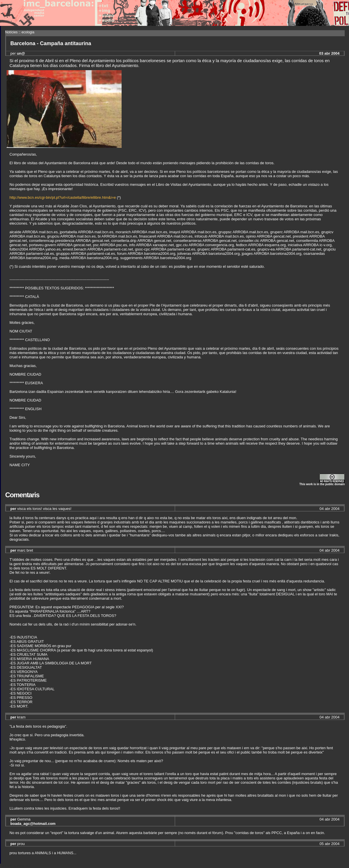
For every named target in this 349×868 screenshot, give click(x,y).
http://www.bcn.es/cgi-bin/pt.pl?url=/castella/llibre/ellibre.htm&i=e (63, 197)
